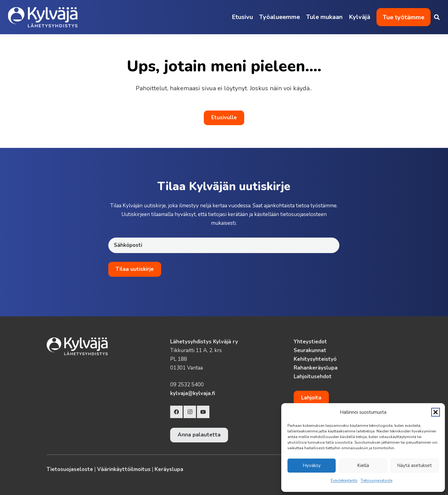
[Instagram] (190, 412)
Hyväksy (312, 465)
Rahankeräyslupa (316, 368)
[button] (436, 412)
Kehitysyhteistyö (315, 359)
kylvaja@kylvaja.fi (193, 393)
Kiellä (363, 465)
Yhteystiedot (310, 342)
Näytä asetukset (414, 465)
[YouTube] (203, 412)
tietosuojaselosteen (303, 214)
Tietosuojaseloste (376, 480)
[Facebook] (176, 412)
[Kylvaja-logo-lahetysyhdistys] (43, 17)
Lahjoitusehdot (313, 377)
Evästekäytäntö (344, 480)
